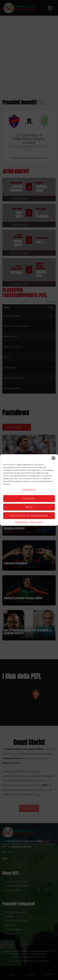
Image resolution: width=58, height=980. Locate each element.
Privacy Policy (37, 522)
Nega (29, 507)
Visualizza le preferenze (29, 516)
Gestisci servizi (29, 489)
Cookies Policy (22, 522)
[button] (53, 458)
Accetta (29, 499)
